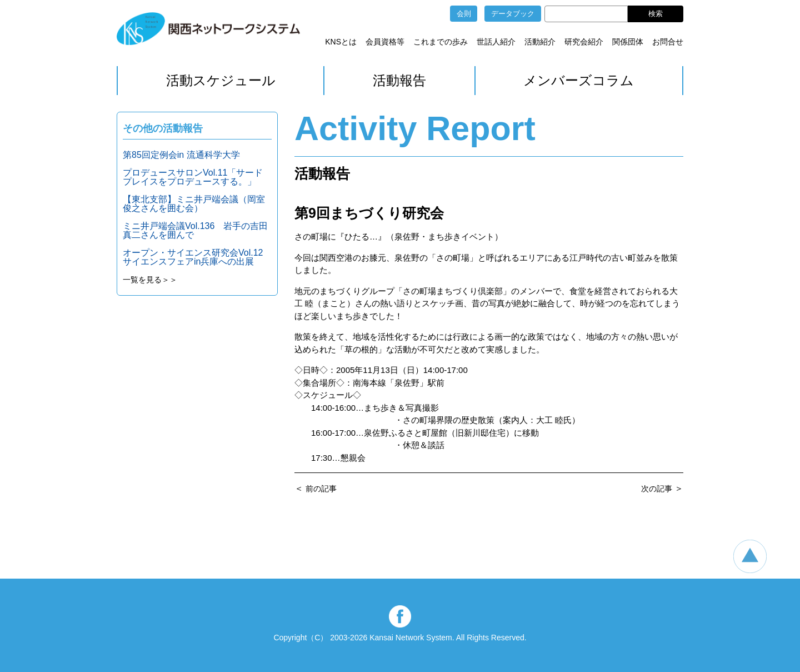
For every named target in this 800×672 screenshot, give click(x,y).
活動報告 (399, 80)
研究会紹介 (584, 42)
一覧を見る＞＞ (150, 280)
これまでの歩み (441, 42)
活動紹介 (540, 42)
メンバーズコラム (579, 80)
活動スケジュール (221, 80)
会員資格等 (385, 42)
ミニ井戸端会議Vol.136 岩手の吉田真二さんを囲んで (195, 230)
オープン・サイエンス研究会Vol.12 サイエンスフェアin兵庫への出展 (197, 257)
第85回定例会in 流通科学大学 (181, 155)
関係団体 (628, 42)
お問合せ (668, 42)
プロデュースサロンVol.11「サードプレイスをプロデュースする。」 (193, 177)
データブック (513, 14)
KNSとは (341, 42)
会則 (464, 14)
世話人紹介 (496, 42)
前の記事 (321, 489)
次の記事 (657, 489)
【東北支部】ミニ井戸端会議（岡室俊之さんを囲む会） (194, 204)
